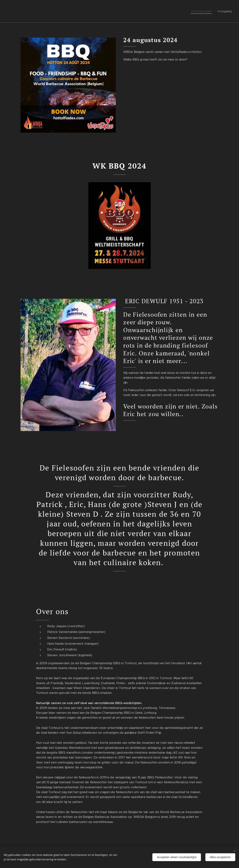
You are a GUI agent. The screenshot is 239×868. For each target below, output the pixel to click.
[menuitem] (202, 11)
